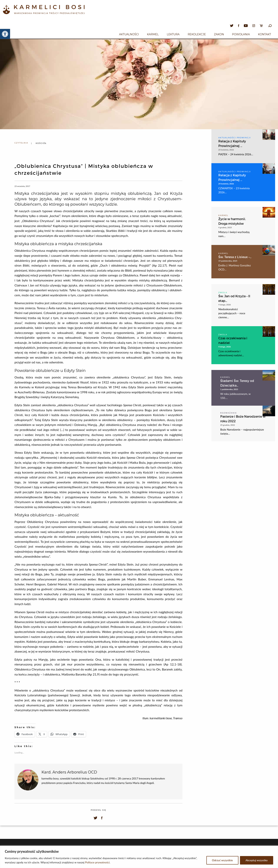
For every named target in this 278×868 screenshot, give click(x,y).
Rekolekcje (197, 34)
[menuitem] (129, 34)
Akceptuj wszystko (257, 860)
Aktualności (129, 34)
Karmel (153, 34)
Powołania (241, 34)
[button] (5, 34)
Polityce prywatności (97, 862)
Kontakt (264, 34)
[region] (139, 857)
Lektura (173, 34)
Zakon (219, 34)
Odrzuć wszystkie (222, 860)
